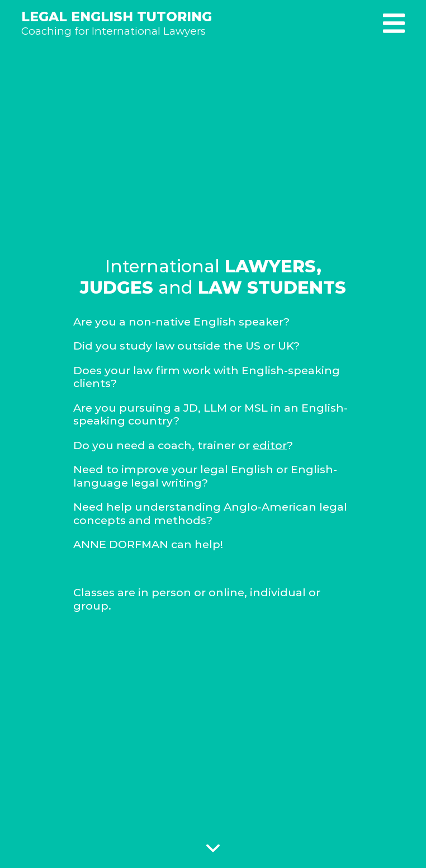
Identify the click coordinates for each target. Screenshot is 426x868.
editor (270, 445)
